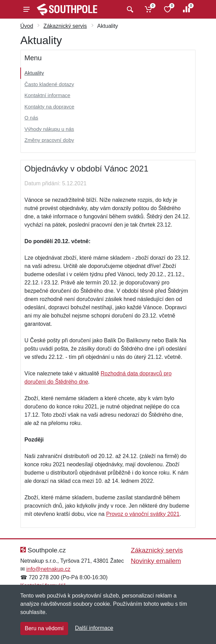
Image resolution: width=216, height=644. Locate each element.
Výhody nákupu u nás (49, 129)
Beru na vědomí (44, 628)
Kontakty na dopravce (49, 107)
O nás (31, 118)
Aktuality (34, 73)
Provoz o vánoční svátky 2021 (143, 514)
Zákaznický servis (65, 26)
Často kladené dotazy (49, 84)
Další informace (94, 628)
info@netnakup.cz (48, 569)
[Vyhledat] (129, 9)
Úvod (27, 26)
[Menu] (26, 9)
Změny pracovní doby (49, 140)
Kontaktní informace (47, 95)
